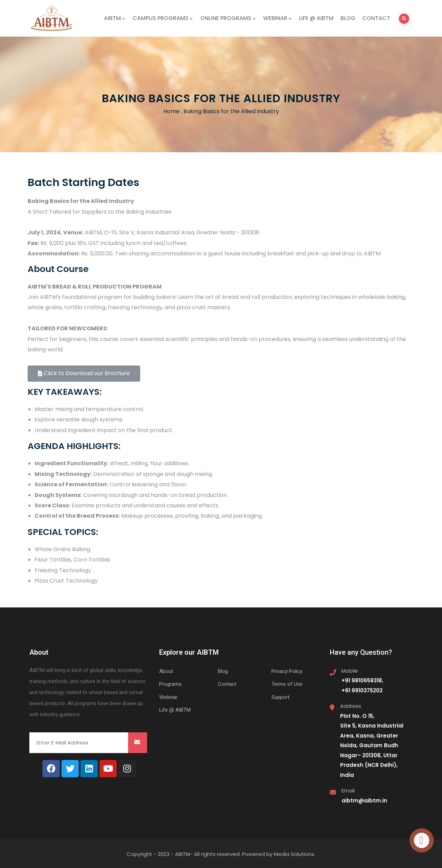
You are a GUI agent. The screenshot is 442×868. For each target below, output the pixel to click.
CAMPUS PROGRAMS (163, 18)
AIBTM (115, 18)
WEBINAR (278, 18)
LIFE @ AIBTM (316, 18)
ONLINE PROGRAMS (228, 18)
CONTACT (376, 18)
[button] (84, 374)
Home (171, 111)
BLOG (348, 18)
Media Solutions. (295, 854)
